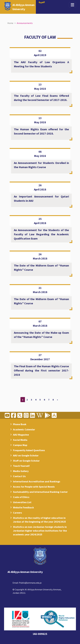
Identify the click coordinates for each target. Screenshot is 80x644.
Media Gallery (21, 471)
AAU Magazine (21, 435)
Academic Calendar (24, 429)
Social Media (20, 440)
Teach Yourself (21, 466)
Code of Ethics (21, 497)
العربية (42, 2)
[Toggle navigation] (73, 5)
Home (10, 23)
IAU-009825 (40, 634)
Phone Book (20, 424)
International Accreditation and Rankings (37, 481)
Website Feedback (23, 507)
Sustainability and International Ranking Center (40, 492)
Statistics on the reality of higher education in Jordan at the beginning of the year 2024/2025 (40, 520)
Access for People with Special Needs (34, 487)
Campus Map (20, 445)
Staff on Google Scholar (26, 461)
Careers (17, 513)
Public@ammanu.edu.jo (30, 583)
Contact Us (19, 476)
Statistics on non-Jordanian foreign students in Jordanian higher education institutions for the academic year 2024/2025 (40, 531)
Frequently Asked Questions (29, 450)
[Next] (57, 400)
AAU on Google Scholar (26, 455)
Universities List (22, 502)
